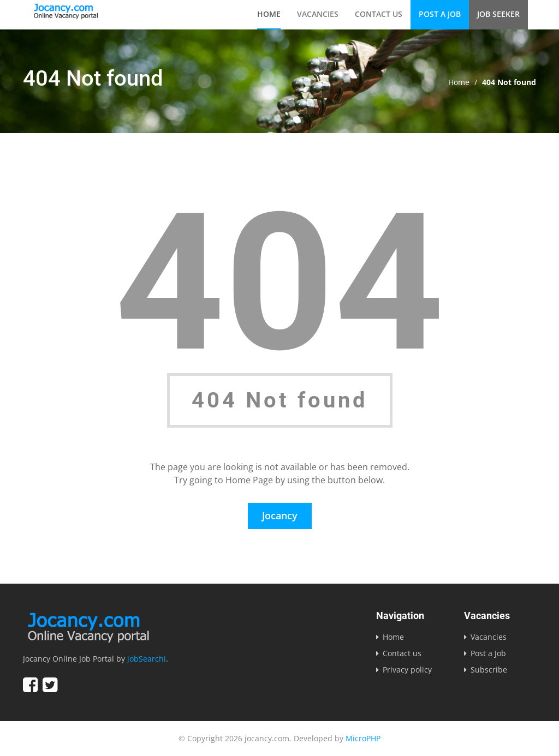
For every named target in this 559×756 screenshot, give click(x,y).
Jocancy (280, 515)
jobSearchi (147, 659)
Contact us (379, 14)
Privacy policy (407, 670)
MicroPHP (363, 738)
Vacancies (318, 14)
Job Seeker (498, 14)
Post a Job (440, 14)
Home (269, 14)
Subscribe (489, 670)
